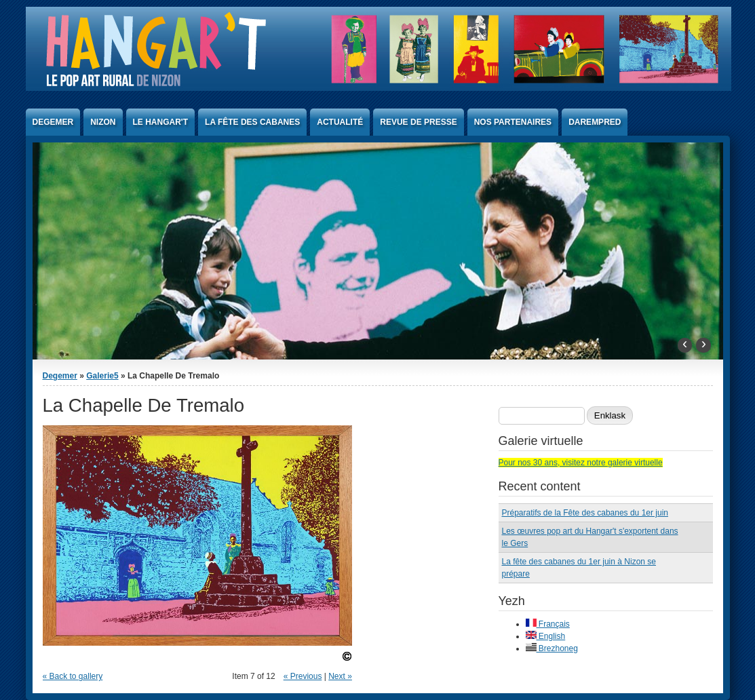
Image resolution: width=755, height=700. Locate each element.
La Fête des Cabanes (252, 122)
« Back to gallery (73, 676)
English (546, 636)
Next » (340, 676)
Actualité (340, 122)
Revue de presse (418, 122)
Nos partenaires (513, 122)
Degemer (53, 122)
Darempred (595, 122)
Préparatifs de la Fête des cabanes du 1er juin (585, 513)
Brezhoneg (552, 648)
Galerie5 (102, 376)
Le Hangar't (161, 122)
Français (548, 624)
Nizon (103, 122)
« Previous (303, 676)
